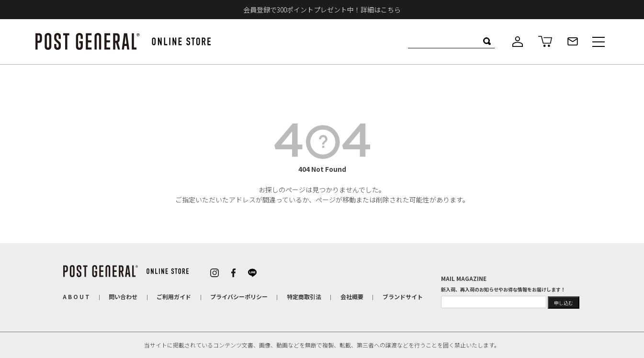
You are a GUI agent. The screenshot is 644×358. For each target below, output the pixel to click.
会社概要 (352, 296)
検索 (487, 41)
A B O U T (76, 296)
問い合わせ (123, 296)
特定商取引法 (304, 296)
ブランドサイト (403, 296)
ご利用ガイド (174, 296)
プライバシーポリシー (239, 296)
